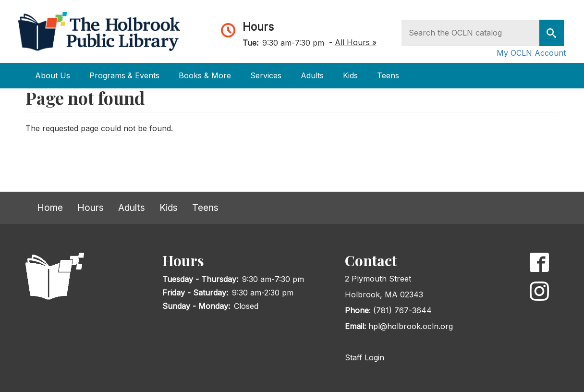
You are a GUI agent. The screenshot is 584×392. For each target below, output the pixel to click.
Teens (205, 208)
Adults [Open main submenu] (312, 75)
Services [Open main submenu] (266, 75)
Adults (132, 208)
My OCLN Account (531, 53)
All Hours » (356, 42)
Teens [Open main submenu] (388, 75)
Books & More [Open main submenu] (205, 75)
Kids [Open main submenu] (350, 75)
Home (50, 208)
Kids (169, 208)
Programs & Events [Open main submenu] (124, 75)
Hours (258, 27)
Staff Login (365, 357)
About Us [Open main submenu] (53, 75)
